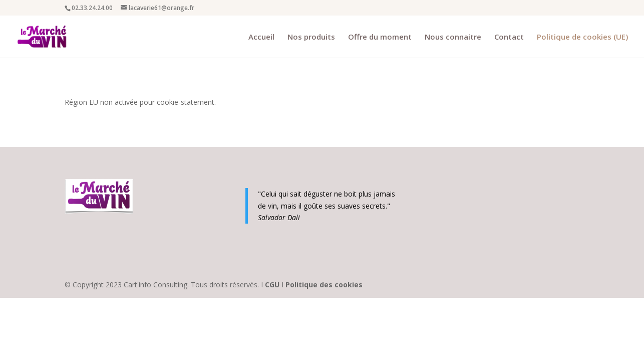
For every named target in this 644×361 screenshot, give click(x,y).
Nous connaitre (453, 37)
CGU (273, 285)
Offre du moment (380, 37)
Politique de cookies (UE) (582, 37)
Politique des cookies (324, 285)
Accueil (261, 37)
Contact (509, 37)
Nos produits (311, 37)
